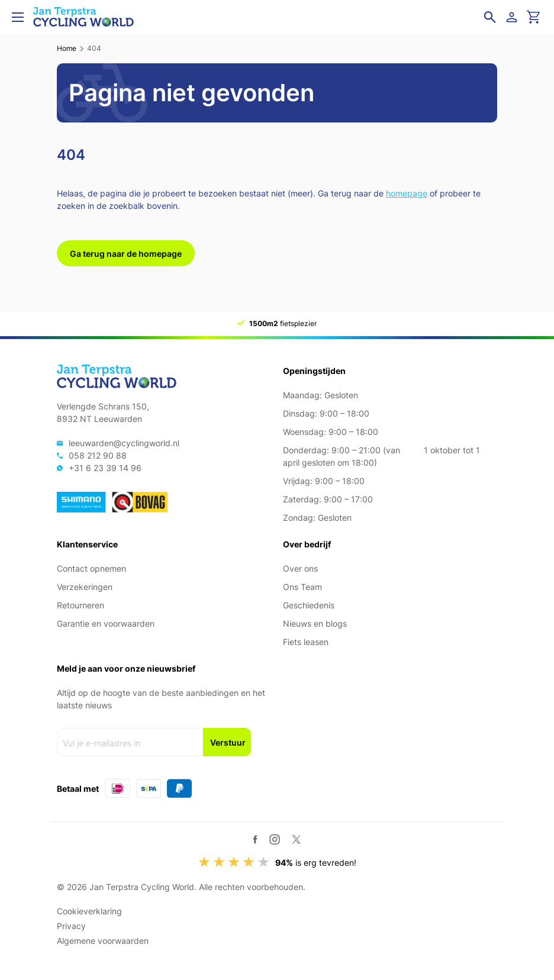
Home (67, 48)
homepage (407, 193)
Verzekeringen (85, 587)
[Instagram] (275, 839)
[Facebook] (255, 839)
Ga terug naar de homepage (126, 254)
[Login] (514, 17)
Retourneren (80, 605)
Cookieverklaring (89, 911)
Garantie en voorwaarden (106, 623)
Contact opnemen (91, 568)
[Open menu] (18, 17)
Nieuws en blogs (315, 623)
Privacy (71, 926)
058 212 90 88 (98, 455)
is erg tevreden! (316, 863)
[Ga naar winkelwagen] (534, 17)
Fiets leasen (306, 642)
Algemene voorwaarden (103, 941)
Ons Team (302, 587)
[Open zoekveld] (490, 17)
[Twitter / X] (296, 839)
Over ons (300, 568)
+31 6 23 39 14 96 (105, 468)
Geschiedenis (309, 605)
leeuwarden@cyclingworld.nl (124, 443)
